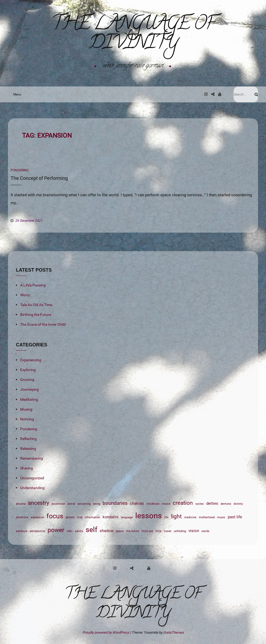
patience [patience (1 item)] (22, 531)
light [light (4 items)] (176, 516)
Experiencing (31, 360)
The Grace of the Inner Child (43, 324)
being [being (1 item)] (97, 504)
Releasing (28, 449)
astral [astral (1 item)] (71, 504)
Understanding (32, 488)
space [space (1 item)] (120, 531)
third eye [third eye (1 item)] (147, 531)
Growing (27, 380)
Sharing (27, 468)
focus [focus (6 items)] (55, 516)
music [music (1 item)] (221, 517)
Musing (26, 409)
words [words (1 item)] (205, 531)
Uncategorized (32, 478)
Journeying (29, 389)
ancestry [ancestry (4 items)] (39, 503)
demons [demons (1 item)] (226, 504)
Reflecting (28, 439)
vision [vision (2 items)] (194, 531)
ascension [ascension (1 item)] (58, 504)
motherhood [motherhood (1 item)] (207, 517)
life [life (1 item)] (166, 517)
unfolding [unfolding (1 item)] (180, 531)
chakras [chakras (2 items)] (137, 503)
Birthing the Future (36, 315)
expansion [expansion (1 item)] (37, 517)
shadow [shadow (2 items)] (107, 531)
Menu (16, 94)
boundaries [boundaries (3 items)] (115, 503)
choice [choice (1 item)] (166, 504)
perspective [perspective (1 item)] (37, 531)
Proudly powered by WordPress (106, 632)
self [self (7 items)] (91, 530)
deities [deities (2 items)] (212, 503)
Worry (25, 295)
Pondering (20, 170)
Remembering (32, 458)
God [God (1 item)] (80, 517)
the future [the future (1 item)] (133, 531)
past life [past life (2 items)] (235, 517)
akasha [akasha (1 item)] (21, 504)
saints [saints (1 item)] (79, 531)
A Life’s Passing (33, 285)
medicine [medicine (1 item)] (190, 517)
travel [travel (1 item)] (168, 531)
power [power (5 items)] (56, 530)
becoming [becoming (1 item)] (84, 504)
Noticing (27, 419)
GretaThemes (174, 632)
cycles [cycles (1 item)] (200, 504)
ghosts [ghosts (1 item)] (70, 517)
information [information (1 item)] (92, 517)
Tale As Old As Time (36, 305)
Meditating (29, 399)
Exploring (28, 370)
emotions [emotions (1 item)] (22, 517)
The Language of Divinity (133, 35)
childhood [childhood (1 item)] (153, 504)
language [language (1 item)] (127, 517)
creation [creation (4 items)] (183, 503)
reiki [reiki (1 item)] (70, 531)
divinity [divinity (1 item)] (238, 504)
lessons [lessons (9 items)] (149, 516)
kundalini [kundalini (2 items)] (111, 517)
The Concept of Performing (39, 178)
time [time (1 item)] (159, 531)
